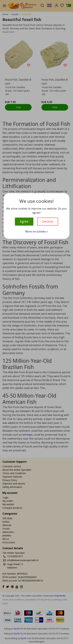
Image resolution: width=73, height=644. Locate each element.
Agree (24, 221)
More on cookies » (36, 231)
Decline (48, 221)
